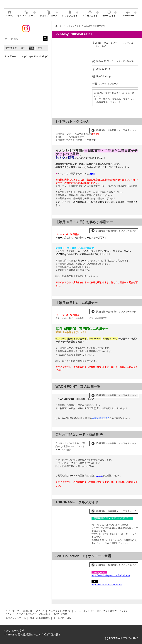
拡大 (40, 48)
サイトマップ (12, 611)
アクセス (40, 611)
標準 (31, 48)
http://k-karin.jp (103, 76)
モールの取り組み (62, 618)
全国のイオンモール (16, 618)
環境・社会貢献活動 (40, 618)
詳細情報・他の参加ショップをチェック (116, 130)
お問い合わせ (60, 614)
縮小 (23, 48)
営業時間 (27, 611)
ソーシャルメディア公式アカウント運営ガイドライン (101, 611)
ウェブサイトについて (60, 611)
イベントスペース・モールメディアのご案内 (28, 614)
